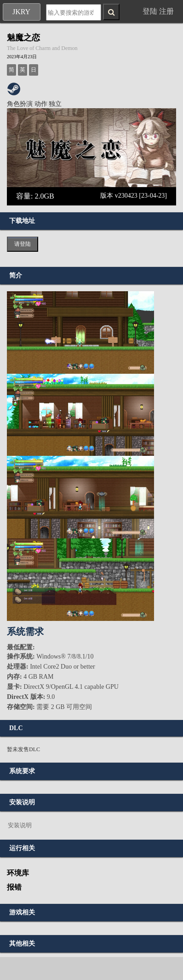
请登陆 (23, 244)
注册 (166, 11)
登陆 (150, 11)
